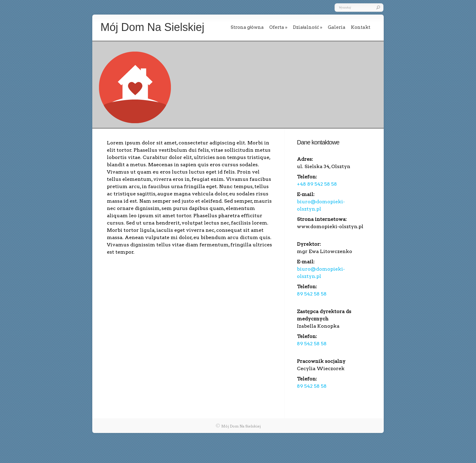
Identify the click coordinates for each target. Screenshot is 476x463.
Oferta (277, 27)
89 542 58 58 (312, 294)
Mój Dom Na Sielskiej (241, 426)
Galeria (337, 27)
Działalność (306, 27)
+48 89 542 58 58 (317, 184)
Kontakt (361, 27)
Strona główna (247, 27)
